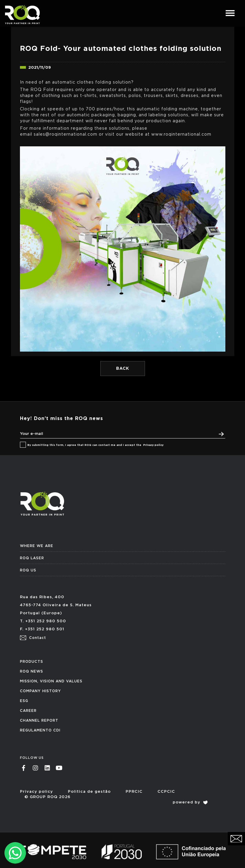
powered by (190, 802)
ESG (24, 701)
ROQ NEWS (32, 671)
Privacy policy (153, 445)
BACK (123, 369)
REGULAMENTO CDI (40, 730)
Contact (33, 638)
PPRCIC (134, 792)
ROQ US (28, 570)
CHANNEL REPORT (39, 720)
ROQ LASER (32, 558)
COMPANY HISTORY (40, 691)
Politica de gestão (89, 792)
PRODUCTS (32, 662)
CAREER (28, 711)
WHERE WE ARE (37, 546)
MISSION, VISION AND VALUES (51, 681)
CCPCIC (166, 792)
